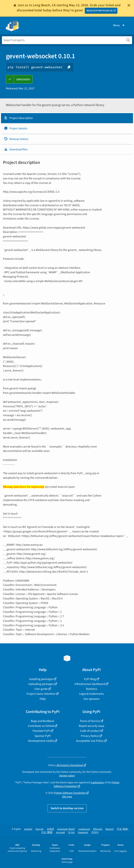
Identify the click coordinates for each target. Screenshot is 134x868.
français (40, 829)
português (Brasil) (66, 829)
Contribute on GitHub (41, 726)
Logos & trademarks (91, 694)
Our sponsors (92, 699)
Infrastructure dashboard (90, 684)
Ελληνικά (98, 829)
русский (60, 832)
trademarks (97, 782)
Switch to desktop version (67, 808)
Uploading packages (41, 684)
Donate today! (67, 776)
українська (84, 829)
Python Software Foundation (70, 793)
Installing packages (41, 679)
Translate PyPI (41, 731)
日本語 (50, 829)
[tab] (67, 118)
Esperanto (83, 832)
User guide (41, 689)
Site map (67, 797)
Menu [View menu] (119, 25)
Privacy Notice (90, 736)
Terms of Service (90, 721)
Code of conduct (90, 731)
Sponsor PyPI (43, 736)
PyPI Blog (90, 679)
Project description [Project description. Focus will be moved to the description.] (18, 118)
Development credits (41, 741)
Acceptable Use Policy (90, 741)
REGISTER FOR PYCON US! (100, 11)
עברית (71, 832)
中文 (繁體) (47, 832)
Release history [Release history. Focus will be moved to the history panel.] (16, 139)
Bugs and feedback (43, 721)
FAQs (43, 699)
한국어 (95, 832)
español (28, 829)
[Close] (129, 5)
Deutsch (110, 829)
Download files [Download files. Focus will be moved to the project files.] (16, 149)
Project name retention (41, 694)
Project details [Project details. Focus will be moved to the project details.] (16, 128)
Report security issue (92, 726)
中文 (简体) (123, 829)
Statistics (91, 689)
